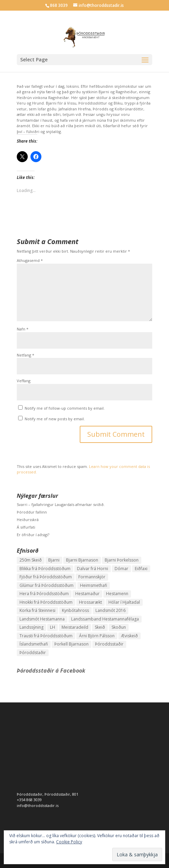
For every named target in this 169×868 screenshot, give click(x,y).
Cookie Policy (69, 842)
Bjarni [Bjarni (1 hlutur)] (54, 560)
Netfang (25, 355)
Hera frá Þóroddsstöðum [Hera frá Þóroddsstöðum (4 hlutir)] (44, 594)
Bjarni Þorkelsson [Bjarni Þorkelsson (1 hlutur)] (122, 560)
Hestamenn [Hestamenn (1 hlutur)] (117, 594)
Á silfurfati (26, 527)
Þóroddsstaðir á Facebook (51, 671)
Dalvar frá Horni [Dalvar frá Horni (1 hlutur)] (93, 569)
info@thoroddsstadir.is (38, 805)
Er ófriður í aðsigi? (33, 535)
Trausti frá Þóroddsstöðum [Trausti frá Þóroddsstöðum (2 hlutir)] (46, 636)
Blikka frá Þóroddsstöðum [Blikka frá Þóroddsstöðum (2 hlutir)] (45, 569)
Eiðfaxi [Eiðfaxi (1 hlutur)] (141, 569)
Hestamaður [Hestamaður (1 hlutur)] (87, 594)
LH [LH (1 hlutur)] (53, 627)
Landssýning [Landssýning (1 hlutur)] (31, 627)
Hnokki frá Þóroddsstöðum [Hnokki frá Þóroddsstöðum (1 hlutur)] (46, 602)
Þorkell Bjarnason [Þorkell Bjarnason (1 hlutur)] (71, 644)
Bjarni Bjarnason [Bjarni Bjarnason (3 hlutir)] (82, 560)
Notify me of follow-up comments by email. (65, 408)
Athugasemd (30, 260)
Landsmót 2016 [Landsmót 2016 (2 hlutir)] (110, 610)
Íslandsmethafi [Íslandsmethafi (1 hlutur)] (34, 644)
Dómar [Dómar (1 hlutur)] (121, 569)
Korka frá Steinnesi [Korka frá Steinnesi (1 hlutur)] (37, 610)
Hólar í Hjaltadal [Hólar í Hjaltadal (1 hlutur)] (124, 602)
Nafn (23, 329)
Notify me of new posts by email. (55, 419)
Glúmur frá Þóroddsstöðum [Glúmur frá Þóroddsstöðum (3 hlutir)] (47, 585)
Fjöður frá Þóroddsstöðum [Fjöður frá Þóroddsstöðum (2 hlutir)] (46, 577)
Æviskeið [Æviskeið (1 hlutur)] (129, 636)
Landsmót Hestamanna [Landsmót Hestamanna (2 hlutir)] (42, 619)
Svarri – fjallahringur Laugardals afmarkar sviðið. (61, 504)
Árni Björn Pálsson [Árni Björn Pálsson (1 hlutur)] (97, 636)
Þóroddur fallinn (32, 512)
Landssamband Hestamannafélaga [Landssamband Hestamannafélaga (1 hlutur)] (105, 619)
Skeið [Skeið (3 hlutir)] (100, 627)
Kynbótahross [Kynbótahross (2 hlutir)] (75, 610)
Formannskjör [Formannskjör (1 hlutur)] (92, 577)
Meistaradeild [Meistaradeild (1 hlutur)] (75, 627)
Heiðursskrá (28, 520)
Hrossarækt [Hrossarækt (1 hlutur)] (90, 602)
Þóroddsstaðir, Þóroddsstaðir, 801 (48, 794)
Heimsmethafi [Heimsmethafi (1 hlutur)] (94, 585)
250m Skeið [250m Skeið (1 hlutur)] (31, 560)
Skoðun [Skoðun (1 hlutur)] (119, 627)
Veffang (24, 381)
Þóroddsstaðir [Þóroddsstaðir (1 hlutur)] (109, 644)
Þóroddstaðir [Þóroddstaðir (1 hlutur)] (33, 653)
